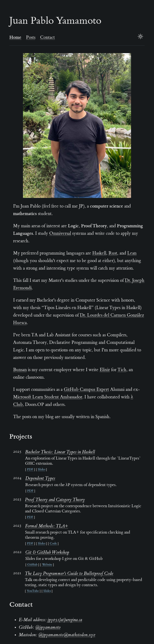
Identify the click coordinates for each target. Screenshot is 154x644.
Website (47, 565)
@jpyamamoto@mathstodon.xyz (67, 635)
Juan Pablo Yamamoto (55, 21)
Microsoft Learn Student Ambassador (48, 397)
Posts (31, 38)
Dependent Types (40, 479)
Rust (113, 253)
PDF (30, 470)
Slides (41, 470)
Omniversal (60, 234)
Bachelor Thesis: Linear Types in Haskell (60, 452)
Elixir (105, 370)
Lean (132, 253)
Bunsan (20, 370)
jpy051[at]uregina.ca (65, 620)
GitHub (32, 565)
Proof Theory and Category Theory (55, 500)
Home (15, 38)
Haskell (99, 253)
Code (53, 544)
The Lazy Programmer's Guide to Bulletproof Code (69, 574)
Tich (122, 370)
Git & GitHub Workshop (47, 553)
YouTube (33, 591)
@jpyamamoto (48, 628)
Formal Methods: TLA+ (47, 526)
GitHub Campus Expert (86, 390)
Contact (47, 38)
